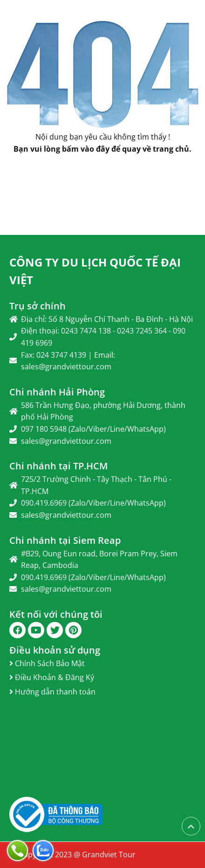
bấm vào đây (86, 149)
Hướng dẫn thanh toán (52, 692)
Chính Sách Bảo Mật (47, 663)
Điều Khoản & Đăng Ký (52, 677)
